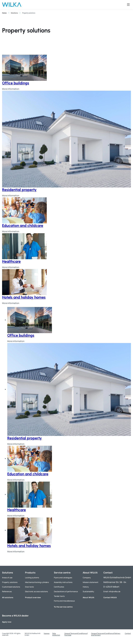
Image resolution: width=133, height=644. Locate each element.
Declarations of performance (66, 591)
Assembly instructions (63, 582)
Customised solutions (11, 587)
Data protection (56, 634)
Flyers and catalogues (63, 578)
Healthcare (11, 261)
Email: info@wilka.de (112, 591)
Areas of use (7, 578)
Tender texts (59, 596)
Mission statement (91, 582)
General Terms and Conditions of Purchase (76, 634)
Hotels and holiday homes (24, 297)
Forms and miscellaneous (64, 601)
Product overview (33, 597)
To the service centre (63, 607)
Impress (47, 633)
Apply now (7, 622)
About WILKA (88, 597)
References (7, 591)
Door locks (29, 587)
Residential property (19, 190)
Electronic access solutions (36, 591)
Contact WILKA (110, 597)
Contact (128, 633)
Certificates (59, 587)
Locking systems (32, 578)
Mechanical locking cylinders (37, 582)
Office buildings (16, 83)
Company (87, 578)
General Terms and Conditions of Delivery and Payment (106, 634)
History (86, 587)
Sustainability (88, 591)
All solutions (8, 597)
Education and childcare (23, 225)
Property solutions (10, 582)
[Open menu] (128, 5)
